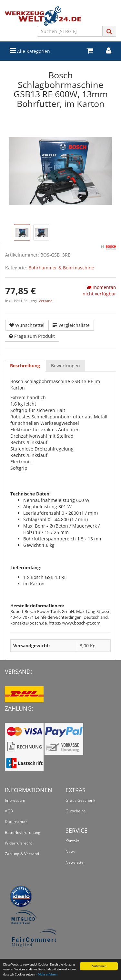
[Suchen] (70, 31)
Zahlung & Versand (22, 854)
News (71, 851)
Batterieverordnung (23, 832)
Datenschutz (16, 822)
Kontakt (72, 841)
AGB (9, 811)
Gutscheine (76, 811)
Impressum (15, 800)
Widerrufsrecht (18, 843)
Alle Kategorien (30, 51)
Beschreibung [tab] (25, 366)
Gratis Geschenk (80, 800)
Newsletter (75, 862)
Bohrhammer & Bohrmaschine (61, 268)
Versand (46, 301)
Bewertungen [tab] (66, 366)
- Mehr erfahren (47, 975)
